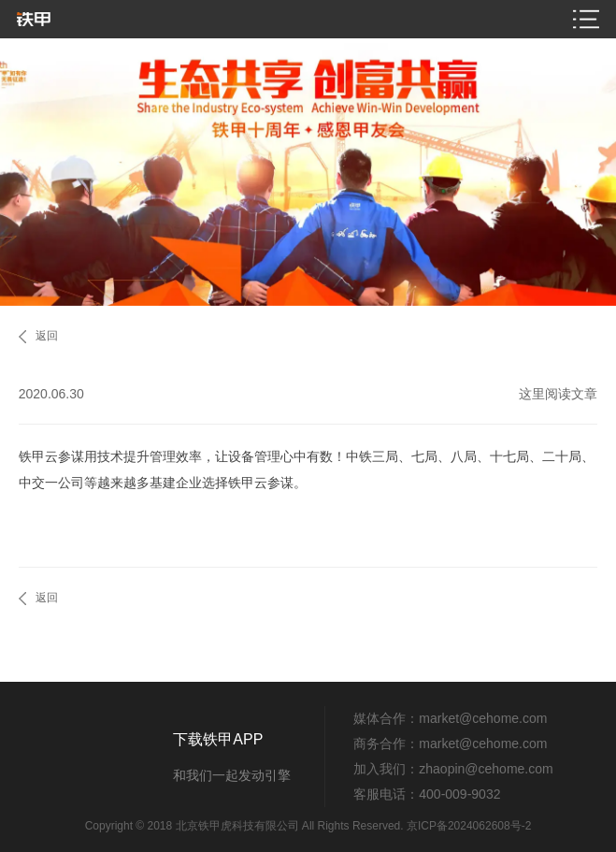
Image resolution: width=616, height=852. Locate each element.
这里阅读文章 (558, 394)
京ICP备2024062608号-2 (469, 826)
